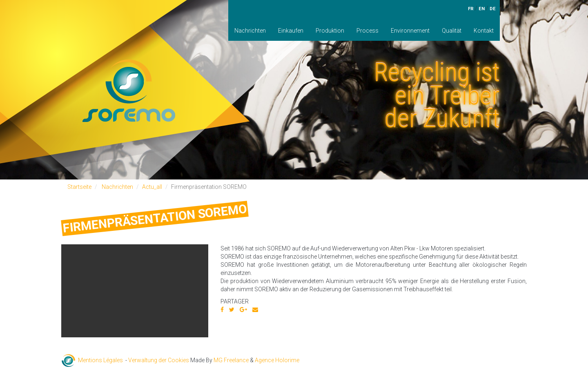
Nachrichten (250, 31)
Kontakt (484, 31)
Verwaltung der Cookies (159, 360)
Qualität (452, 31)
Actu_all (152, 187)
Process (367, 31)
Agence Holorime (277, 360)
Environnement (410, 31)
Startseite (79, 187)
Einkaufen (291, 31)
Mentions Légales (100, 360)
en (482, 9)
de (493, 9)
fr (471, 9)
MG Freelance (231, 360)
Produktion (330, 31)
